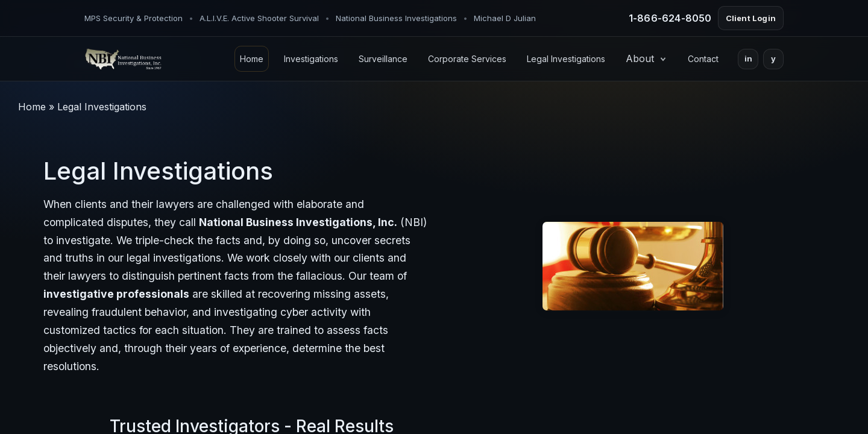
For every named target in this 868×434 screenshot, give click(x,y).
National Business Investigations (396, 18)
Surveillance (383, 59)
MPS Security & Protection (134, 18)
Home (252, 59)
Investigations (311, 59)
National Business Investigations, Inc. (298, 222)
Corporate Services (467, 59)
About (646, 58)
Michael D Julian (505, 18)
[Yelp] (773, 59)
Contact (703, 59)
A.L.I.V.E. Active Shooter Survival (259, 18)
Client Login (751, 18)
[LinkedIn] (748, 59)
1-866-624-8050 (670, 18)
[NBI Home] (123, 59)
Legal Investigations (566, 59)
